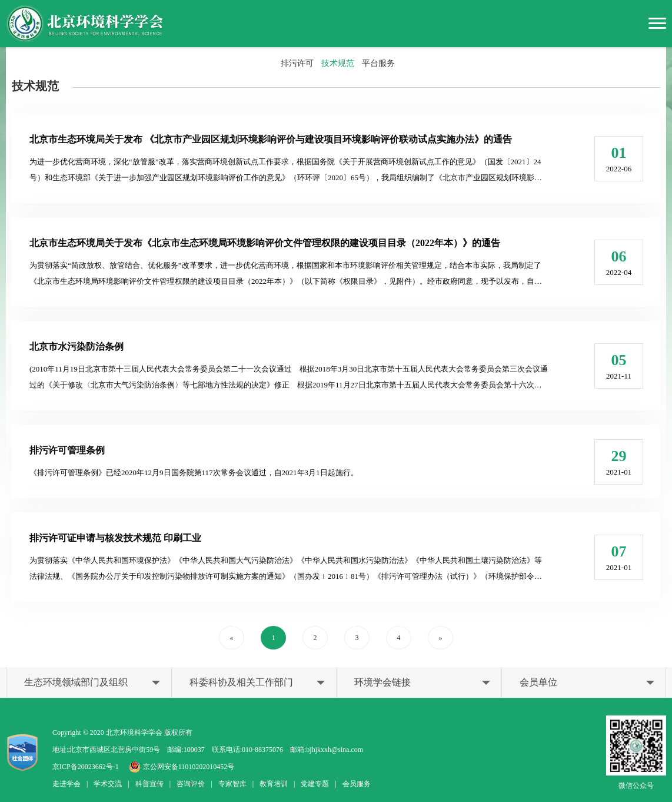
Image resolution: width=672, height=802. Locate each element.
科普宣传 (149, 784)
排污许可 (297, 63)
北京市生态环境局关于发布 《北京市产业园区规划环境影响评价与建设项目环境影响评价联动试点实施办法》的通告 (271, 139)
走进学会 (66, 784)
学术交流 (108, 784)
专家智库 (232, 784)
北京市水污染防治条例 (76, 347)
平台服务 (378, 63)
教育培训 (274, 784)
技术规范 (338, 63)
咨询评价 (191, 784)
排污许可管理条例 (67, 450)
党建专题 (315, 784)
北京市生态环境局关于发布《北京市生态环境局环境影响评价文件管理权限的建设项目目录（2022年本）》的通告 (265, 243)
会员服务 (357, 784)
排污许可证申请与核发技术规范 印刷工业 (115, 538)
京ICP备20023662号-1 (86, 767)
